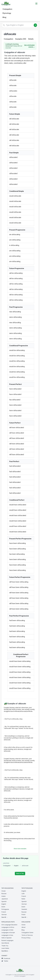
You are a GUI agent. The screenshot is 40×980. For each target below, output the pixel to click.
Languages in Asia (7, 935)
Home (23, 925)
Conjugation (7, 9)
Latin (23, 894)
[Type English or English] (20, 25)
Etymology (7, 13)
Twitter (5, 961)
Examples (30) (21, 39)
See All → (5, 917)
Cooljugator (7, 866)
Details (31, 39)
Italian (23, 899)
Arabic (4, 896)
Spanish (4, 901)
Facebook (6, 958)
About (23, 927)
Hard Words (5, 943)
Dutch (3, 907)
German (4, 915)
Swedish (24, 909)
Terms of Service (27, 935)
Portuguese (5, 909)
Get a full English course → (29, 46)
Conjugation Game (27, 933)
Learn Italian (5, 948)
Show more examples (20, 849)
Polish (23, 915)
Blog (4, 17)
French (4, 912)
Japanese (5, 899)
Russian (4, 894)
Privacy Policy (26, 938)
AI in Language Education (9, 925)
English (16, 866)
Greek (4, 891)
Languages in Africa (8, 927)
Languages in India (7, 930)
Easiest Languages (7, 940)
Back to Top (20, 873)
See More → (5, 951)
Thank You (5, 946)
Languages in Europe (8, 933)
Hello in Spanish (7, 938)
